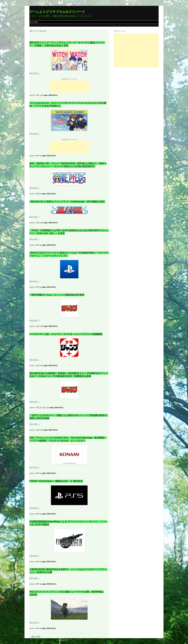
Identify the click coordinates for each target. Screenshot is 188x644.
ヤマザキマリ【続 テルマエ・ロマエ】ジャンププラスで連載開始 (66, 334)
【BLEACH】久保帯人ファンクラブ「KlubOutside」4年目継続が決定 (67, 202)
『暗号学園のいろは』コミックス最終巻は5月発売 (57, 295)
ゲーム (39, 156)
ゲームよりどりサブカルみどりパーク (57, 12)
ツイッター (34, 22)
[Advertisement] (69, 87)
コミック (40, 95)
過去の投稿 (35, 636)
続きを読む (35, 73)
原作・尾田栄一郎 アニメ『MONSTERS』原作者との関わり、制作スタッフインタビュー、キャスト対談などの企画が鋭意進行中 (68, 165)
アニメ (39, 194)
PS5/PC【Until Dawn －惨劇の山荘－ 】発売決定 (56, 481)
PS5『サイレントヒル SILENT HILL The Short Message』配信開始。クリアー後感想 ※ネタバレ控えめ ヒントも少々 (68, 439)
